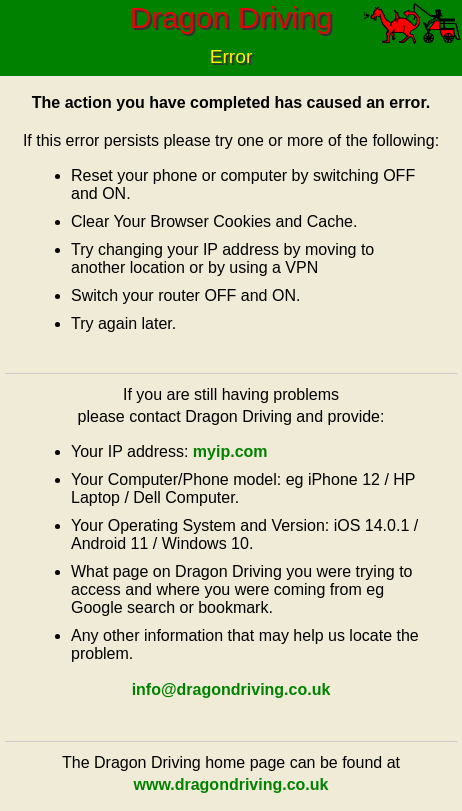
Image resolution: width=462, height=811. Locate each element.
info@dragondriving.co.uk (231, 689)
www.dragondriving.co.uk (231, 784)
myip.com (230, 451)
